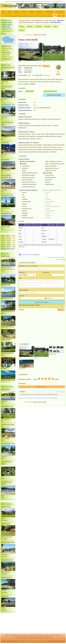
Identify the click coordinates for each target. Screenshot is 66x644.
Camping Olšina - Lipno (7, 406)
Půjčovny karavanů (8, 57)
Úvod (3, 12)
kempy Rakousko (45, 641)
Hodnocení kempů (7, 48)
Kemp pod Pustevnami (7, 560)
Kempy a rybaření (7, 23)
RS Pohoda (4, 368)
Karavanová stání (7, 20)
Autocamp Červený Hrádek (6, 463)
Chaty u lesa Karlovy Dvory (7, 88)
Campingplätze (23, 635)
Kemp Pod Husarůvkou (7, 298)
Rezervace (48, 26)
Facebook (30, 635)
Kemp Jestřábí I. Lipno (7, 195)
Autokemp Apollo (6, 340)
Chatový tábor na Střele (7, 327)
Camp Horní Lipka (6, 507)
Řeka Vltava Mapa (55, 22)
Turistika (35, 143)
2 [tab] (40, 63)
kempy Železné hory (8, 238)
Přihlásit (31, 12)
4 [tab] (45, 63)
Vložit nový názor (42, 387)
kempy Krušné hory (8, 240)
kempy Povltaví (6, 247)
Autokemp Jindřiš (6, 285)
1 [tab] (38, 63)
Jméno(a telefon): (24, 290)
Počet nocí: (46, 273)
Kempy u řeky (6, 27)
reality (30, 640)
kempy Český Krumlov (38, 21)
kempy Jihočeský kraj (24, 21)
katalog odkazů (58, 640)
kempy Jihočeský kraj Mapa (26, 22)
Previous (20, 53)
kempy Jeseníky (11, 249)
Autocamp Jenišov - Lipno (8, 104)
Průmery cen (6, 50)
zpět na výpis (29, 35)
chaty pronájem (28, 641)
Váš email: (22, 296)
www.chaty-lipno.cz (50, 91)
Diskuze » (55, 398)
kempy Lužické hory (8, 242)
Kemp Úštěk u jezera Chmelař (7, 483)
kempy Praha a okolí (8, 236)
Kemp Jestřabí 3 (5, 160)
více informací (58, 1)
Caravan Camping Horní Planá (8, 123)
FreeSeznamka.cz (7, 59)
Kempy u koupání (7, 25)
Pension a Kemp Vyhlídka (8, 542)
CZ (55, 15)
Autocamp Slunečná (7, 577)
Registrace (52, 635)
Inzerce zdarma (7, 53)
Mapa (10, 12)
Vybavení (30, 26)
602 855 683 (29, 91)
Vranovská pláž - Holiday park (8, 426)
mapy (19, 641)
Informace (40, 12)
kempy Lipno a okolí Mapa (42, 22)
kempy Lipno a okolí (50, 21)
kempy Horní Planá (40, 35)
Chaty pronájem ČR (8, 31)
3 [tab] (43, 63)
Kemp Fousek (5, 596)
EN (64, 15)
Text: (20, 278)
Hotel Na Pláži (5, 143)
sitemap (58, 635)
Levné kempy (6, 55)
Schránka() (49, 12)
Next (64, 53)
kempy (7, 635)
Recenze (17, 12)
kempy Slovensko (7, 29)
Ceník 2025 (38, 26)
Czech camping (14, 635)
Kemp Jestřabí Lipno (7, 213)
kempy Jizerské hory (8, 244)
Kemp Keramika (5, 256)
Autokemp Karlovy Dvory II (8, 69)
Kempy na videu (7, 46)
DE (59, 15)
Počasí (24, 12)
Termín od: (22, 273)
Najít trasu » (46, 66)
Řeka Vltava (60, 21)
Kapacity (22, 26)
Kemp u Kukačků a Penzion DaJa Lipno (6, 176)
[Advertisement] (8, 623)
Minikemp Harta (6, 524)
